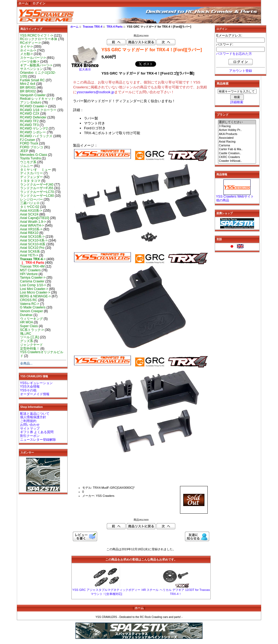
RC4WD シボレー (33, 132)
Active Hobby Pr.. (237, 130)
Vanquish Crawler (33, 95)
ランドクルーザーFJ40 (37, 185)
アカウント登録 (241, 71)
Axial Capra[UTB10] (35, 218)
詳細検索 (237, 102)
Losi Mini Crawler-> (34, 289)
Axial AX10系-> (31, 211)
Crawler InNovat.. (237, 161)
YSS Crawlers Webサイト (235, 197)
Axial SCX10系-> (32, 237)
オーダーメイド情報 (35, 394)
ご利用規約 (28, 421)
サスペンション (31, 69)
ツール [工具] (30, 337)
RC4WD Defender (33, 117)
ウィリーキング (31, 319)
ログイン (39, 3)
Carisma (237, 146)
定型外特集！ (30, 349)
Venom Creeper (32, 311)
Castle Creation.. (237, 153)
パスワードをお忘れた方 (234, 54)
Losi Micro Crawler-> (35, 292)
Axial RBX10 (29, 233)
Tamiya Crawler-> (33, 278)
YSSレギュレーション (36, 383)
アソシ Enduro (31, 102)
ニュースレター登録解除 (38, 440)
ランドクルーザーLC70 (37, 192)
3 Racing (237, 126)
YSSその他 (28, 390)
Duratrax (26, 315)
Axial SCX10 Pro (32, 248)
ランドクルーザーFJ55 (37, 188)
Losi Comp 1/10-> (33, 285)
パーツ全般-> (30, 62)
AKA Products (237, 134)
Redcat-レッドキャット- (38, 99)
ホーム (23, 3)
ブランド (223, 115)
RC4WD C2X (30, 114)
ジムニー (27, 166)
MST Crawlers (30, 270)
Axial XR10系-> (31, 229)
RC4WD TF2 (29, 121)
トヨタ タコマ (30, 181)
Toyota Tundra (31, 158)
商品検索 (223, 83)
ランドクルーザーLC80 (37, 196)
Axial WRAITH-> (32, 226)
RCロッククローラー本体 (39, 39)
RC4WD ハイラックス (36, 136)
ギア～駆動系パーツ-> (36, 65)
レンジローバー (31, 199)
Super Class (29, 326)
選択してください (237, 122)
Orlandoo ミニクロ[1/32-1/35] (38, 75)
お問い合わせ (30, 425)
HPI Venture (29, 274)
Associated (237, 138)
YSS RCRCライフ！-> (37, 36)
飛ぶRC (26, 334)
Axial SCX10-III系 (33, 244)
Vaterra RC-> (30, 304)
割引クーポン (30, 436)
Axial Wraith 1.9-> (33, 222)
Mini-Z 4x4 (28, 84)
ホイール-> (28, 50)
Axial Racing (237, 142)
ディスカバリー (31, 173)
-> (33, 259)
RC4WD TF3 (29, 125)
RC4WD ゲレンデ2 (34, 128)
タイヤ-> (26, 47)
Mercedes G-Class (34, 155)
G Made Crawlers (33, 307)
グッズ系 (27, 341)
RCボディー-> (31, 43)
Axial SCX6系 (30, 252)
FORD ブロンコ (32, 147)
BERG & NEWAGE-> (35, 296)
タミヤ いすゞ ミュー (36, 170)
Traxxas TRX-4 (93, 27)
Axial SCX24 (29, 214)
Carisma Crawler (32, 281)
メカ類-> (26, 54)
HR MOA (27, 322)
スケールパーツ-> (33, 58)
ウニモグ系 (28, 162)
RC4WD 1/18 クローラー (38, 110)
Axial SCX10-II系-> (34, 240)
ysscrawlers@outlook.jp (95, 92)
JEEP (24, 151)
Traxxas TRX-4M (32, 266)
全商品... (26, 363)
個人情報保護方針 (33, 417)
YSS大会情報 (30, 387)
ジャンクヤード (31, 345)
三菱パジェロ (30, 203)
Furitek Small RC (32, 80)
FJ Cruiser (28, 140)
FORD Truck (29, 143)
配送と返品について (35, 414)
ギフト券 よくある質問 (37, 432)
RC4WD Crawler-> (34, 106)
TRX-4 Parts (114, 27)
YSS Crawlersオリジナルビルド (42, 354)
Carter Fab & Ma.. (237, 149)
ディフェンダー (31, 177)
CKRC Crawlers (237, 157)
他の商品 (223, 200)
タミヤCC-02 (30, 207)
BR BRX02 (28, 91)
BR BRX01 (28, 88)
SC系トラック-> (32, 330)
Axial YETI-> (29, 255)
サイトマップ (30, 429)
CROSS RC (29, 300)
